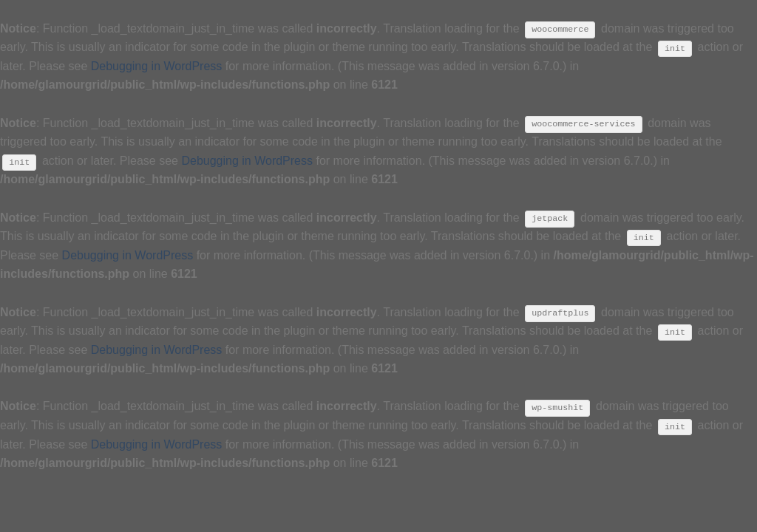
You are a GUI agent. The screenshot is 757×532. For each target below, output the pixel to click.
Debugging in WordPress (157, 66)
